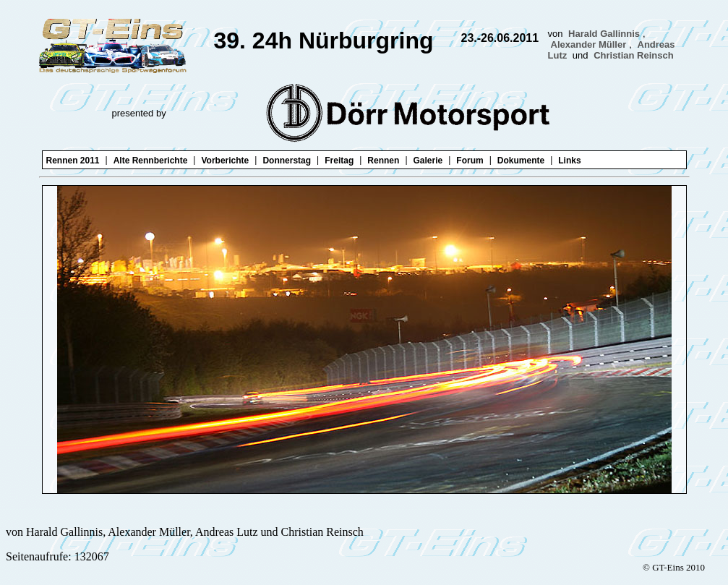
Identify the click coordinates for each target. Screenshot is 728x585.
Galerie (428, 161)
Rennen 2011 (73, 161)
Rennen (383, 161)
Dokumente (521, 161)
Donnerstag (287, 161)
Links (569, 161)
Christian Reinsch (634, 55)
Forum (470, 161)
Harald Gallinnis (604, 34)
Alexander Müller (589, 44)
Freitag (339, 161)
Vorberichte (225, 161)
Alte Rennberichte (151, 161)
